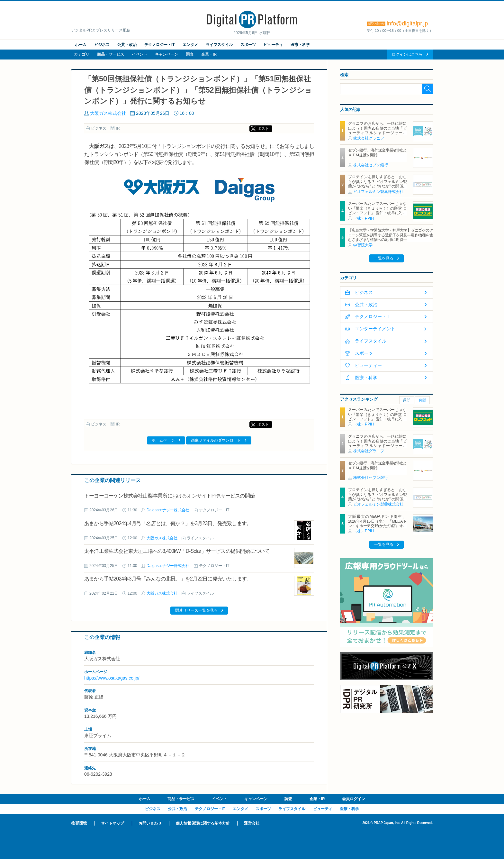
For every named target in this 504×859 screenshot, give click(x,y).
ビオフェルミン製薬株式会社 (378, 192)
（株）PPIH (364, 218)
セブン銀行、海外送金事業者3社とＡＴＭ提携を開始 (377, 152)
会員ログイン (354, 799)
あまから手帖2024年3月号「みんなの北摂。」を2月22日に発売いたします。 (168, 579)
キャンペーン (166, 54)
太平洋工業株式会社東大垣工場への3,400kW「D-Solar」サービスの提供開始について (177, 551)
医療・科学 (300, 45)
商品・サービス (111, 54)
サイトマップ (113, 823)
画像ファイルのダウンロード (216, 440)
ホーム (81, 45)
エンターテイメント (375, 329)
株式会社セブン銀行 (371, 165)
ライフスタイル (219, 45)
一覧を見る (384, 258)
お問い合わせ (150, 823)
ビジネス (102, 45)
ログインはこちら (407, 54)
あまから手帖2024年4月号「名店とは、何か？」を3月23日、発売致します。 (168, 523)
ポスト (263, 129)
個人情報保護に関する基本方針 (203, 823)
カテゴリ (82, 54)
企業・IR (209, 54)
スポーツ (248, 45)
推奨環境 (79, 823)
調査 (190, 54)
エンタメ (190, 45)
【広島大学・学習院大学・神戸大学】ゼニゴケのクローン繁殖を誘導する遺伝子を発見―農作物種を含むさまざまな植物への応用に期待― (391, 235)
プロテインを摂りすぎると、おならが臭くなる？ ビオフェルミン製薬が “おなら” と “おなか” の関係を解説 (377, 184)
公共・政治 (127, 45)
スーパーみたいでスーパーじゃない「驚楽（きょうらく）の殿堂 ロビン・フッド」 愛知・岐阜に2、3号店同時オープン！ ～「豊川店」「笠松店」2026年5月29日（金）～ (377, 213)
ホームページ (163, 440)
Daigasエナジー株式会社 (168, 510)
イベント (139, 54)
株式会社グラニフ (369, 138)
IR (118, 128)
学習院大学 (363, 245)
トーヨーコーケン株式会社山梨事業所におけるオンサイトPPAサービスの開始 (169, 496)
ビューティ (273, 45)
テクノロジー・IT (160, 45)
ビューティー (368, 365)
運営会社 (252, 823)
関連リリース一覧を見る (196, 610)
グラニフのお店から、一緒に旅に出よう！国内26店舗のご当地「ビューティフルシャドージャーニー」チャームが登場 (377, 130)
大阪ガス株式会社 (108, 113)
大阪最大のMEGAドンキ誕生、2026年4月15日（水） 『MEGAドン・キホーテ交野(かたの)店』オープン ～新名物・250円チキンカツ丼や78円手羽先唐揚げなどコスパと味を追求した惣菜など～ (377, 528)
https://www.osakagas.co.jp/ (112, 678)
